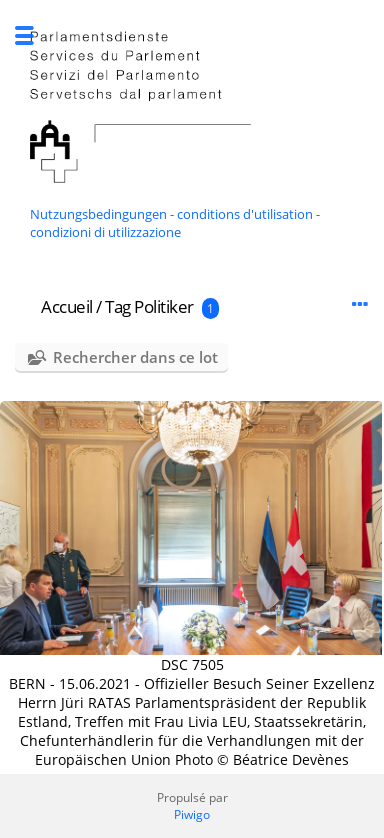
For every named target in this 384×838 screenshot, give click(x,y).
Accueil (67, 306)
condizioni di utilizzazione (105, 232)
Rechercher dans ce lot (135, 357)
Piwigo (192, 814)
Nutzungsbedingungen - (103, 214)
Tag (118, 306)
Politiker (164, 306)
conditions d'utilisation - (248, 214)
